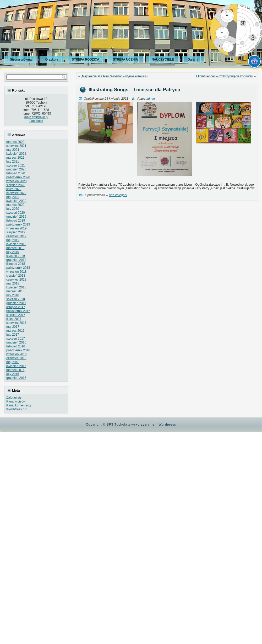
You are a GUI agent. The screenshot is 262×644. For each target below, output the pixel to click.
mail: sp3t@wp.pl (36, 117)
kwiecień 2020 (16, 201)
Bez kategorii (118, 195)
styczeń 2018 (16, 299)
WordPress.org (17, 409)
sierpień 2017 (16, 315)
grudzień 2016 (16, 342)
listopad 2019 (16, 221)
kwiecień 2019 (16, 244)
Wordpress (167, 425)
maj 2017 (13, 327)
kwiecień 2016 (16, 366)
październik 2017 (18, 311)
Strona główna (21, 60)
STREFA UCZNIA (125, 60)
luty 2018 (13, 295)
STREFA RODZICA (86, 60)
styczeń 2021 (16, 165)
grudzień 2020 (16, 169)
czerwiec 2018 (16, 280)
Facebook (36, 121)
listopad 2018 (16, 264)
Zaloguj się (14, 398)
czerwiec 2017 (16, 323)
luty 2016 (13, 374)
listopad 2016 (16, 346)
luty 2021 (13, 162)
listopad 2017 (16, 307)
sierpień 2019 (16, 232)
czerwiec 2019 (16, 236)
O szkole (52, 60)
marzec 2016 (15, 370)
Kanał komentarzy (19, 405)
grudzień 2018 (16, 260)
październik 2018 (18, 268)
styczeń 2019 (16, 256)
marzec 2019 (15, 248)
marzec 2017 (15, 331)
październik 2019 (18, 224)
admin (151, 99)
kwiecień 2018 (16, 287)
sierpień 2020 (16, 185)
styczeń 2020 (16, 213)
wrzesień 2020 (16, 181)
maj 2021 (13, 150)
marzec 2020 (15, 205)
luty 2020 (13, 209)
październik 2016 (18, 350)
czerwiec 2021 (16, 146)
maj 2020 (13, 197)
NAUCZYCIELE (163, 60)
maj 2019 (13, 240)
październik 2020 (18, 177)
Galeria (193, 60)
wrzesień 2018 (16, 272)
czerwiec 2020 (16, 193)
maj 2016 (13, 362)
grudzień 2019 (16, 217)
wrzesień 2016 (16, 354)
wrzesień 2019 (16, 228)
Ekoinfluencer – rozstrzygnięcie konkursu (225, 76)
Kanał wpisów (16, 401)
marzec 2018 (15, 291)
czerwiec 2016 (16, 358)
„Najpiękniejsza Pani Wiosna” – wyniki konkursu (114, 76)
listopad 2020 (16, 173)
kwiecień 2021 (16, 154)
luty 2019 (13, 252)
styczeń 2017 (16, 339)
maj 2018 (13, 283)
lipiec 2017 (14, 319)
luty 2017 (13, 335)
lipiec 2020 (14, 189)
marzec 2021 (15, 158)
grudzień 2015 (16, 378)
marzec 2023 (15, 142)
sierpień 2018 (16, 276)
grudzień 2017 (16, 303)
